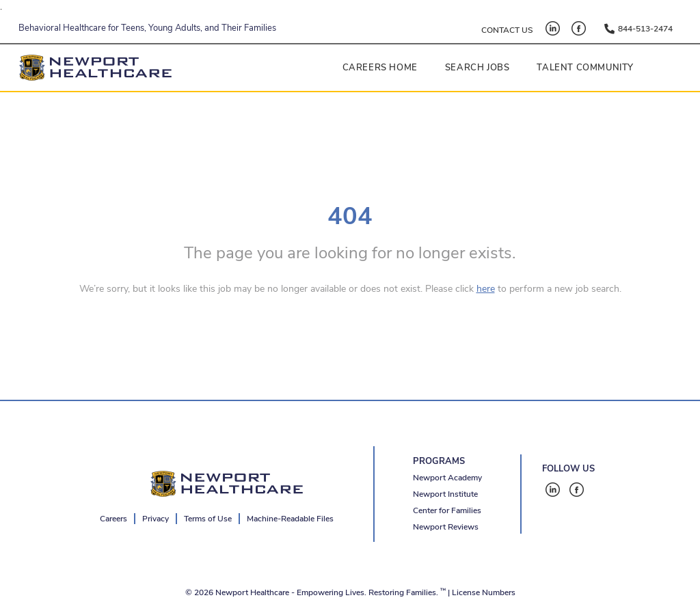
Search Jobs (477, 68)
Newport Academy (447, 478)
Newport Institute (445, 494)
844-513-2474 (645, 29)
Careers (113, 519)
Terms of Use (208, 519)
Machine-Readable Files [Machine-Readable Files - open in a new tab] (290, 519)
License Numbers (484, 592)
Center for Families (447, 510)
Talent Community (585, 68)
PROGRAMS (439, 461)
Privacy (156, 519)
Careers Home (380, 68)
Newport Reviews (446, 527)
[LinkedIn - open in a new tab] (553, 28)
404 (350, 216)
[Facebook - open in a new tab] (579, 28)
